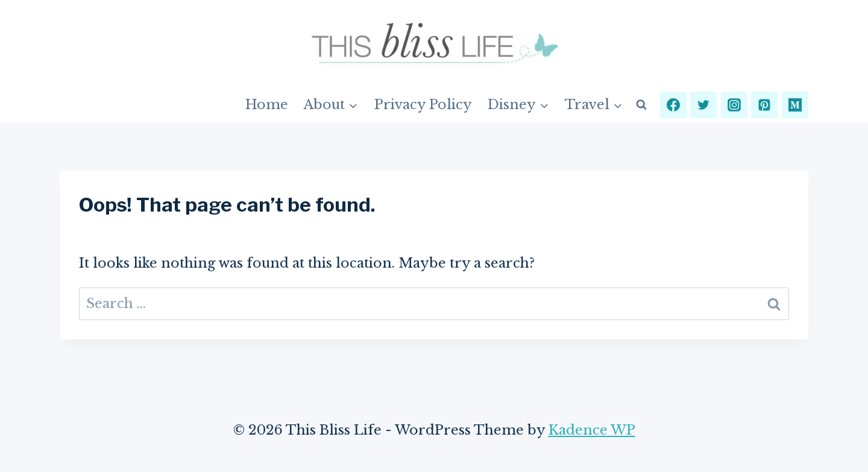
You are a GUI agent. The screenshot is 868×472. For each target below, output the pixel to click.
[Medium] (795, 105)
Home (267, 105)
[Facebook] (673, 105)
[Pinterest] (764, 105)
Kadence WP (592, 430)
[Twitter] (703, 105)
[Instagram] (734, 105)
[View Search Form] (641, 105)
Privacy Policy (423, 105)
